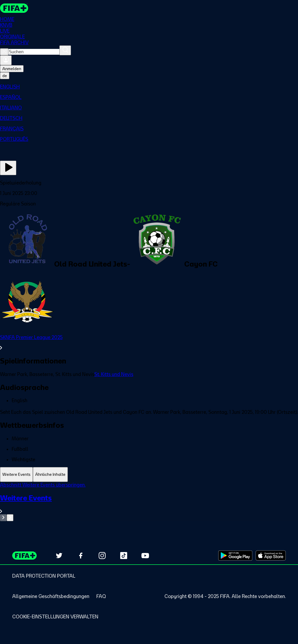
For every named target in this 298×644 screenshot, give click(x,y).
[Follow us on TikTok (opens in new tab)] (124, 556)
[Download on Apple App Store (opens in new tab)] (271, 556)
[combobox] (34, 52)
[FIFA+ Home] (14, 8)
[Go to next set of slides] (10, 518)
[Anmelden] (6, 60)
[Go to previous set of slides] (3, 518)
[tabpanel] (149, 502)
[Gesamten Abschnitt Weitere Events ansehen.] (149, 504)
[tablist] (149, 474)
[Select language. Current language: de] (5, 76)
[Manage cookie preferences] (55, 617)
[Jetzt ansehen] (8, 168)
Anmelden (12, 69)
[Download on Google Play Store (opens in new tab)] (235, 556)
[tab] (16, 474)
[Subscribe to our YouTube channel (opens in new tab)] (145, 556)
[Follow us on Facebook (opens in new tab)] (81, 556)
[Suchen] (65, 50)
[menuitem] (149, 87)
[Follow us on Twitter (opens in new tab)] (59, 556)
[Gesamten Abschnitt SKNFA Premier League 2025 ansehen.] (149, 343)
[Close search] (4, 52)
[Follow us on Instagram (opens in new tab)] (102, 556)
